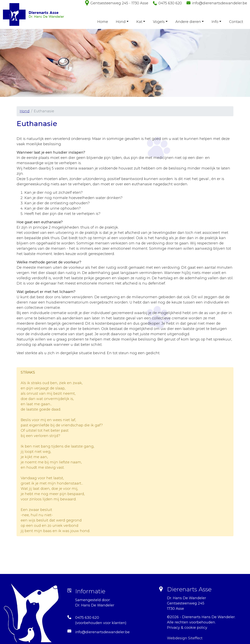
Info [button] (215, 22)
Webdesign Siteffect (185, 638)
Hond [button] (121, 22)
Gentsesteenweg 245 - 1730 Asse (119, 3)
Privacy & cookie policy (187, 628)
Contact (236, 22)
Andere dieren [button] (188, 22)
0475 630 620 (170, 3)
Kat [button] (139, 22)
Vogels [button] (159, 22)
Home (103, 22)
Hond (25, 111)
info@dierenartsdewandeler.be (220, 3)
